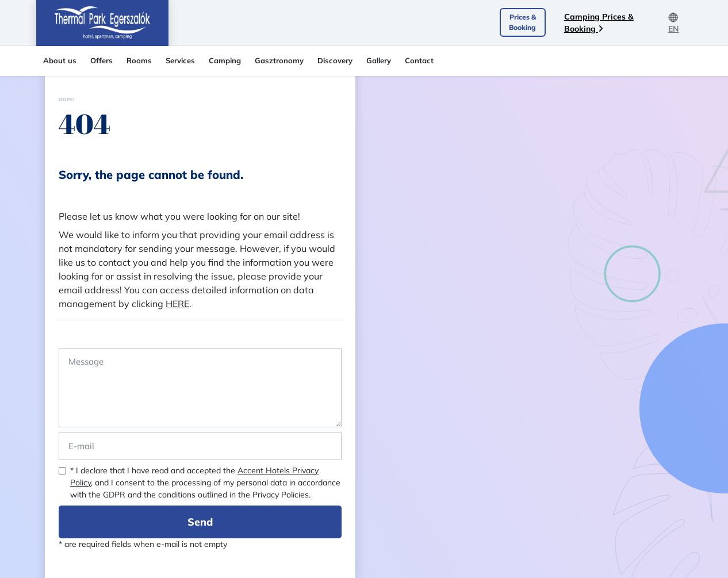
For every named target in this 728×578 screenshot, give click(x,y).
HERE (177, 304)
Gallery (379, 60)
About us (60, 60)
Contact (419, 60)
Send (200, 522)
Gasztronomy (279, 60)
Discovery (335, 60)
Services (180, 60)
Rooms (139, 60)
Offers (101, 60)
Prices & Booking (522, 22)
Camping (225, 60)
